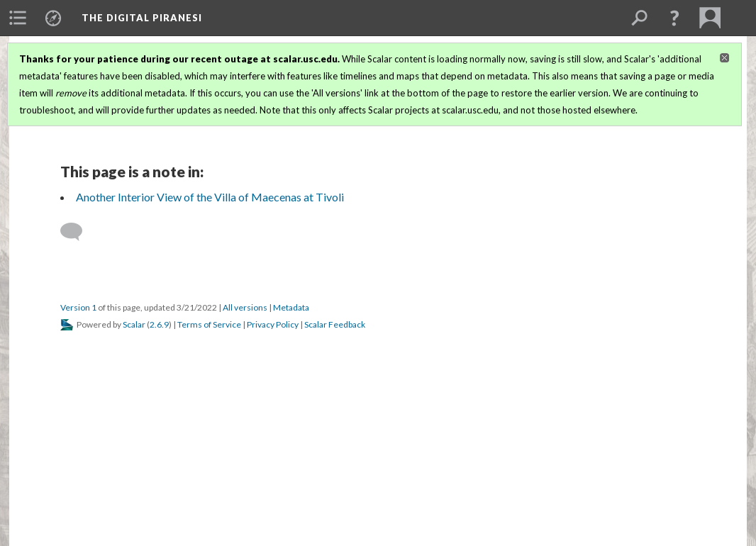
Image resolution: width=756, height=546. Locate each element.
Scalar (134, 324)
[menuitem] (18, 18)
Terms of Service (209, 324)
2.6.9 (159, 324)
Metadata (291, 307)
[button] (674, 18)
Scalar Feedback (335, 324)
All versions (245, 307)
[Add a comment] (78, 232)
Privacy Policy (273, 324)
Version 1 (78, 307)
